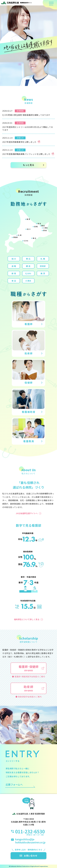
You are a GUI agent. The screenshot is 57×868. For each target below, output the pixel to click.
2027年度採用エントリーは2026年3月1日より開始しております (28, 128)
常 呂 (39, 224)
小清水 (46, 228)
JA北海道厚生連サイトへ (27, 513)
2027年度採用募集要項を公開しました (21, 142)
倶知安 (16, 237)
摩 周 (45, 230)
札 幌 (20, 235)
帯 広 (35, 238)
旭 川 (29, 229)
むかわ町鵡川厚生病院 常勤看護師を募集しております (26, 115)
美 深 (28, 219)
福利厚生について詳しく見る (27, 619)
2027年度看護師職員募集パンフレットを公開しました (28, 154)
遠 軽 (36, 226)
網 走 (43, 226)
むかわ (26, 241)
